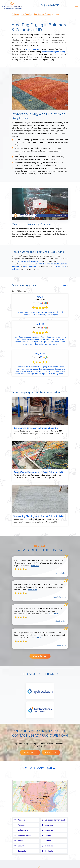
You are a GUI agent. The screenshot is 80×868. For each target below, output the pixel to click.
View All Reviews (40, 656)
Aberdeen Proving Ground (55, 820)
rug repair (19, 261)
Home (15, 14)
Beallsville (49, 851)
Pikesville (15, 266)
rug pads (27, 261)
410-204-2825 (53, 5)
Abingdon (21, 825)
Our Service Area (40, 768)
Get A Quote (51, 752)
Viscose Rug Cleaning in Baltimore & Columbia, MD (38, 516)
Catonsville (55, 264)
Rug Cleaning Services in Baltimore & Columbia (36, 428)
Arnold (20, 841)
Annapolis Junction (25, 835)
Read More (35, 566)
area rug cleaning (33, 49)
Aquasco (49, 835)
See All (66, 286)
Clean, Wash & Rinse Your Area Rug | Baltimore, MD (38, 472)
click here (15, 269)
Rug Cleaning (26, 14)
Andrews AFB (23, 830)
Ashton (48, 841)
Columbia (63, 264)
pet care (34, 261)
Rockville (47, 264)
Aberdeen (21, 820)
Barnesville (22, 851)
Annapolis (49, 830)
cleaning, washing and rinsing (53, 52)
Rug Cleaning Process (43, 14)
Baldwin (21, 846)
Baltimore (39, 264)
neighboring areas (30, 266)
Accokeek (49, 825)
